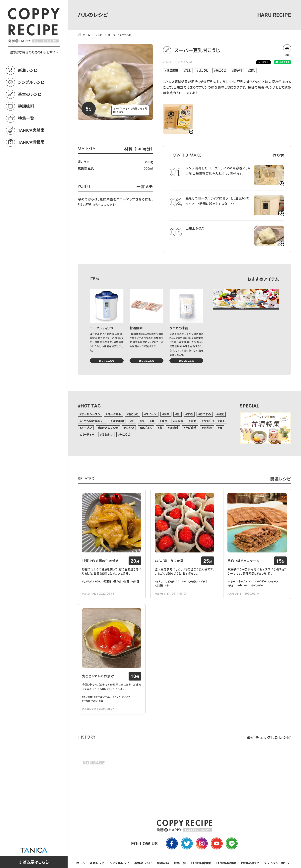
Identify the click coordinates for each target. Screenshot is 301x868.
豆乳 (252, 71)
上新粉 (160, 585)
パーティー (88, 434)
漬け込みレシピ (109, 428)
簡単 (167, 414)
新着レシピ (28, 70)
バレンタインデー (254, 585)
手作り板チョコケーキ (244, 561)
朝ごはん (147, 428)
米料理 (208, 428)
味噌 (165, 421)
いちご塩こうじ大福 (169, 561)
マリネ (127, 697)
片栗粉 (107, 581)
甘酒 (190, 414)
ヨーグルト (114, 414)
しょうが (87, 581)
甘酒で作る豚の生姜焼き (100, 561)
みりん (98, 581)
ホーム (81, 863)
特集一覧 (26, 118)
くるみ (232, 581)
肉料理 (179, 421)
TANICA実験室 (31, 130)
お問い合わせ (250, 863)
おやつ (130, 428)
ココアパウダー (258, 581)
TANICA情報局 (31, 142)
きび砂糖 (191, 428)
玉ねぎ (118, 581)
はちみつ (107, 434)
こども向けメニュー (93, 421)
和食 (188, 71)
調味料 (238, 71)
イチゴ (204, 581)
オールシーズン (91, 414)
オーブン (86, 428)
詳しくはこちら (107, 361)
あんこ (159, 581)
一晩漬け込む (90, 701)
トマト (117, 697)
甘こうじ (204, 71)
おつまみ (205, 414)
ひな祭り (193, 581)
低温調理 (172, 71)
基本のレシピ (30, 94)
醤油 (193, 421)
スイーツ (151, 414)
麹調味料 (26, 106)
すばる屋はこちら (34, 862)
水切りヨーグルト (214, 421)
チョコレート (235, 585)
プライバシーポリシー (278, 863)
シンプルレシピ (31, 82)
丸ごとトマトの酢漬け (98, 676)
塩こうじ (133, 414)
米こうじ (221, 71)
